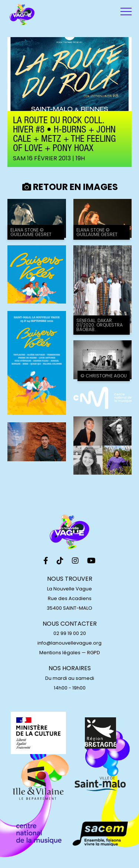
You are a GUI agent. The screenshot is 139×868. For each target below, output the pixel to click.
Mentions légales (60, 653)
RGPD (94, 653)
